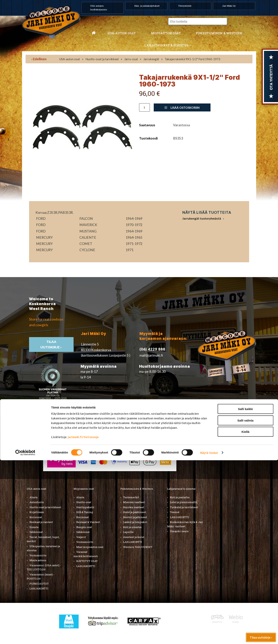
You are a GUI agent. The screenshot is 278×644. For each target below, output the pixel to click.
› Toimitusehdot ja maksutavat (220, 456)
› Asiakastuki (207, 451)
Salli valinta (246, 604)
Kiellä (245, 615)
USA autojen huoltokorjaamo (99, 8)
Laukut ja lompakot (135, 522)
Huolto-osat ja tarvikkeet (102, 59)
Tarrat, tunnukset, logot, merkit (43, 539)
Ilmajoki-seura (179, 531)
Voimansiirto (38, 555)
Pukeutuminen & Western (137, 489)
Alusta (33, 497)
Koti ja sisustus (132, 527)
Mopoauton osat (166, 33)
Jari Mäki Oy (229, 6)
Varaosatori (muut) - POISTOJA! (41, 577)
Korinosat (36, 517)
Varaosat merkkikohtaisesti (86, 554)
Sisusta (34, 527)
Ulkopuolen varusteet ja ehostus (43, 548)
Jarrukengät (151, 59)
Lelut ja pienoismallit (184, 502)
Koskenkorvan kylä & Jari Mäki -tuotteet (185, 524)
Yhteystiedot (185, 6)
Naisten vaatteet (134, 507)
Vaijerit (81, 537)
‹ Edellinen (39, 59)
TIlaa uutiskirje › (51, 344)
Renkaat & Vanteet (88, 522)
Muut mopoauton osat (90, 547)
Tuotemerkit (131, 497)
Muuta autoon (38, 560)
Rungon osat (84, 527)
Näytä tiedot (209, 636)
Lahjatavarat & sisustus (166, 45)
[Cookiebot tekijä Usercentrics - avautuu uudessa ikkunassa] (25, 636)
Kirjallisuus (37, 512)
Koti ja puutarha (180, 497)
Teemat (175, 512)
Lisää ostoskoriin (182, 108)
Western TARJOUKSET (138, 547)
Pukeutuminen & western (219, 33)
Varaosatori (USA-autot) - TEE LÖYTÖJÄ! (44, 567)
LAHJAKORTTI (86, 566)
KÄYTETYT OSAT (87, 561)
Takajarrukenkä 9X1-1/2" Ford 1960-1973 (192, 59)
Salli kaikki (246, 593)
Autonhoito (37, 502)
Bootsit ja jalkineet (135, 517)
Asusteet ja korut (134, 537)
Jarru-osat (131, 59)
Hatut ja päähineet (135, 512)
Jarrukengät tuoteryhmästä (202, 218)
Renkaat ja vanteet (41, 522)
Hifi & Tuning (85, 512)
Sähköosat (36, 532)
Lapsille (128, 532)
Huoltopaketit (85, 507)
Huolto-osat (84, 502)
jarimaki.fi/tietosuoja (83, 621)
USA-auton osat (122, 33)
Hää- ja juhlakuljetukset (147, 6)
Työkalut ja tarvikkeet (184, 507)
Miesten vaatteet (134, 502)
